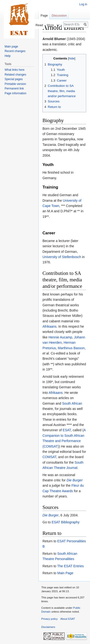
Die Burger (75, 480)
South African (72, 403)
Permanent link (14, 89)
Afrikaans (49, 326)
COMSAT (49, 457)
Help (8, 56)
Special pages (14, 79)
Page (44, 15)
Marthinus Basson (71, 348)
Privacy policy (49, 619)
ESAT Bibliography (66, 522)
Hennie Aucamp (60, 337)
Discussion (59, 15)
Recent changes (15, 51)
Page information (15, 93)
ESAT (67, 430)
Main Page (65, 573)
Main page (11, 47)
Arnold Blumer (54, 39)
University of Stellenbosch (62, 257)
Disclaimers (48, 627)
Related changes (15, 75)
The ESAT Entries (70, 566)
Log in (83, 4)
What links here (15, 70)
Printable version (15, 84)
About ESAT (68, 619)
